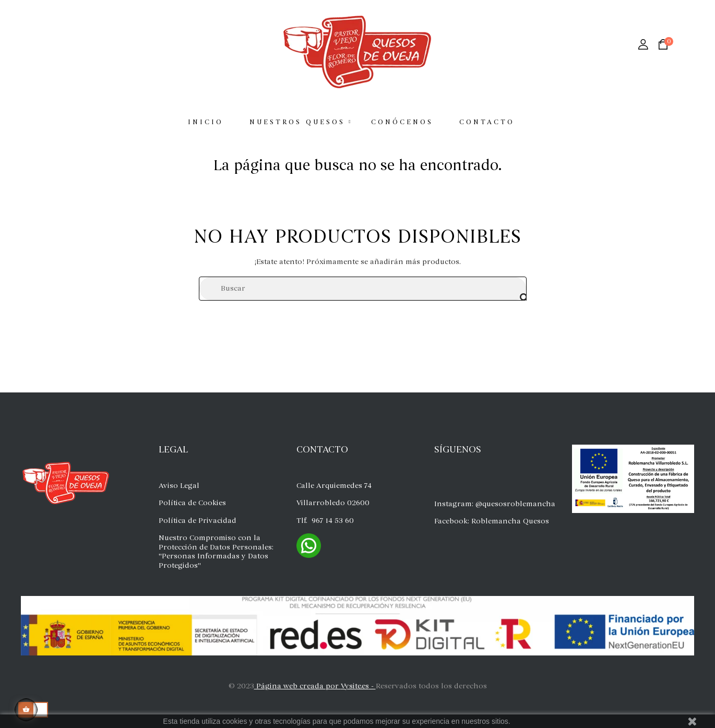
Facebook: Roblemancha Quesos (492, 521)
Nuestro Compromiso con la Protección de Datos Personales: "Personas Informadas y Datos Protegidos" (216, 552)
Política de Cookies (192, 503)
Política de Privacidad (198, 521)
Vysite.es (355, 686)
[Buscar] (363, 289)
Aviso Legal (179, 486)
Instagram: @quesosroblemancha (495, 504)
